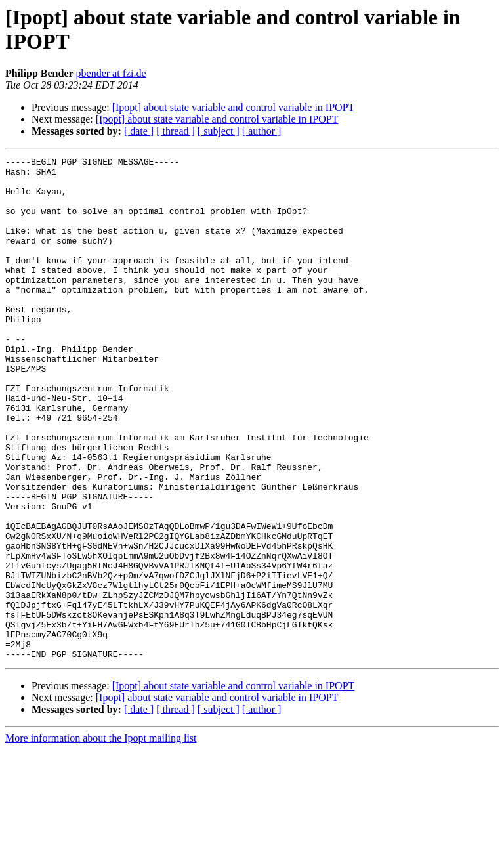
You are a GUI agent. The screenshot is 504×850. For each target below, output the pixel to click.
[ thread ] (176, 131)
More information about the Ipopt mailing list (101, 839)
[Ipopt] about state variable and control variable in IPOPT (234, 107)
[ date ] (139, 131)
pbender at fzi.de (111, 73)
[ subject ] (219, 131)
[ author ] (262, 131)
